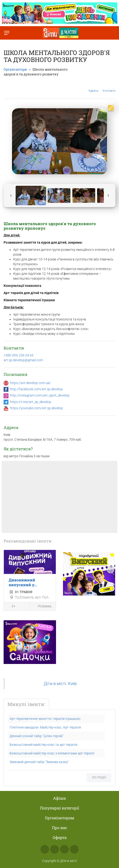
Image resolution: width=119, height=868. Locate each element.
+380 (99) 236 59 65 (19, 355)
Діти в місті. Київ (60, 684)
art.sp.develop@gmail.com (23, 360)
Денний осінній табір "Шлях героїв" (37, 736)
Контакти (109, 87)
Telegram (64, 849)
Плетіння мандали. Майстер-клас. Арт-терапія (45, 727)
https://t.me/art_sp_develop (31, 402)
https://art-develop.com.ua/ (30, 383)
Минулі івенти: (26, 704)
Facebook (45, 849)
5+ (11, 607)
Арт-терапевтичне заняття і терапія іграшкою (45, 719)
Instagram (55, 849)
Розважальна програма (43, 606)
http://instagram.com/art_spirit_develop (40, 395)
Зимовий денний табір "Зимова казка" (39, 762)
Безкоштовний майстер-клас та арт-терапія (44, 745)
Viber (74, 849)
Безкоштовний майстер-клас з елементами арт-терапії (52, 753)
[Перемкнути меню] (7, 33)
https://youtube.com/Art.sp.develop (36, 408)
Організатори (15, 69)
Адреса (93, 87)
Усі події (99, 777)
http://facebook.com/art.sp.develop (36, 389)
